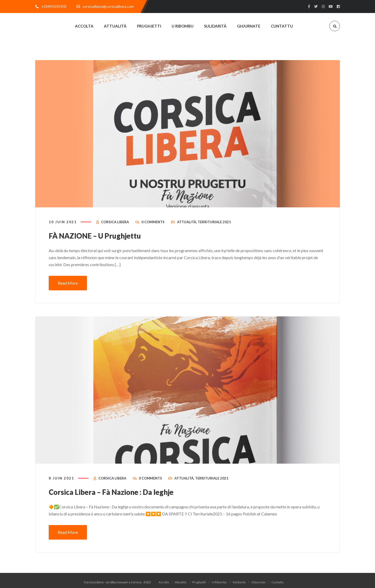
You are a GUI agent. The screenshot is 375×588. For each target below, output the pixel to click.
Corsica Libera (115, 227)
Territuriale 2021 (214, 227)
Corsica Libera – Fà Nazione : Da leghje (118, 496)
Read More (68, 287)
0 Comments (153, 227)
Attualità (187, 227)
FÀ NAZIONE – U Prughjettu (99, 240)
